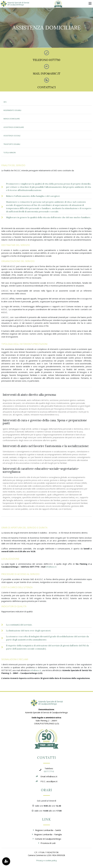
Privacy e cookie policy (47, 860)
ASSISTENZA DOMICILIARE (14, 127)
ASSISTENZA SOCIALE (12, 136)
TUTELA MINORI (10, 153)
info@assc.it (36, 670)
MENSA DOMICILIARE (12, 119)
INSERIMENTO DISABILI (12, 110)
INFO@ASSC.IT (51, 74)
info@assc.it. (51, 567)
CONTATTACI (47, 87)
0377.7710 (49, 771)
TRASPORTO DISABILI (12, 144)
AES (5, 102)
